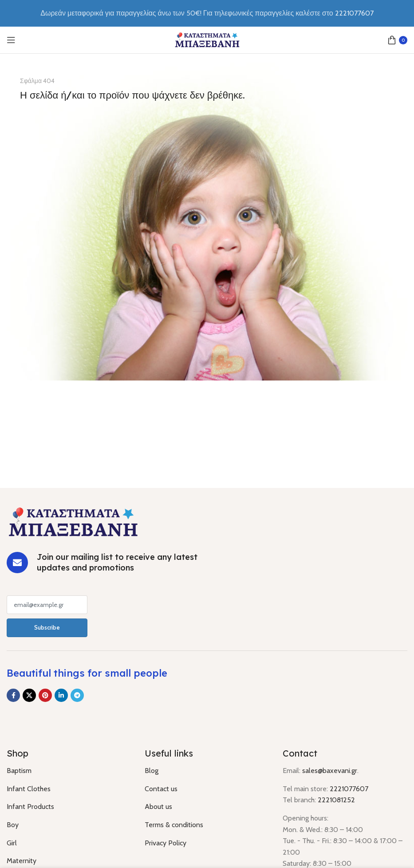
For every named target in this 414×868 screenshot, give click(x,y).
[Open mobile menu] (11, 40)
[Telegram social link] (77, 695)
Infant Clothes (29, 789)
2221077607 (349, 789)
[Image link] (73, 521)
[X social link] (29, 695)
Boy (13, 825)
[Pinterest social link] (45, 695)
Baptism (19, 771)
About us (158, 807)
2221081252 (336, 800)
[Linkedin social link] (61, 695)
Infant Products (30, 807)
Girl (12, 843)
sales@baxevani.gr (330, 771)
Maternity (22, 861)
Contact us (161, 789)
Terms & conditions (174, 825)
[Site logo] (207, 39)
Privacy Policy (166, 843)
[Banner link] (207, 222)
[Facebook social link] (13, 695)
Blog (152, 771)
